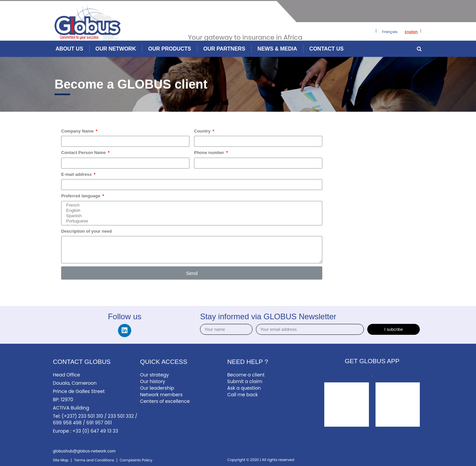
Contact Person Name (84, 153)
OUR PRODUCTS (170, 49)
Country (203, 131)
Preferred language (81, 196)
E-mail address (77, 174)
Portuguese (190, 221)
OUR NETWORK (116, 49)
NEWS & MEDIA (277, 49)
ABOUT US (69, 49)
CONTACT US (327, 49)
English (190, 211)
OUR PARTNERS (224, 49)
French (190, 205)
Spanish (190, 216)
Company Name (78, 131)
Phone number (210, 153)
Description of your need (86, 231)
